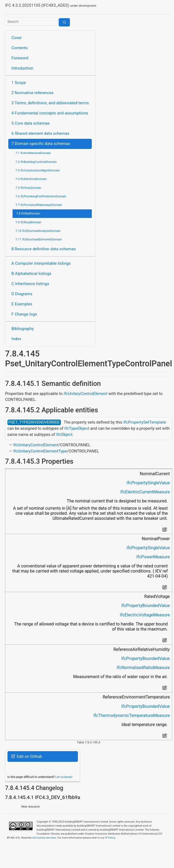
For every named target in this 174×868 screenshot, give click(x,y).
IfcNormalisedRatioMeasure (143, 668)
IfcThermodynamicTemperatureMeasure (132, 715)
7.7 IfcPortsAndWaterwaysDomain (39, 205)
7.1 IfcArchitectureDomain (33, 153)
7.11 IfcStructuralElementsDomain (39, 239)
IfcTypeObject (77, 428)
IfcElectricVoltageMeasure (145, 615)
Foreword (20, 58)
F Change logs (24, 314)
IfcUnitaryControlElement (85, 394)
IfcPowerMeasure (153, 557)
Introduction (22, 68)
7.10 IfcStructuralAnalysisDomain (38, 231)
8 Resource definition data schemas (44, 249)
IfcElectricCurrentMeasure (145, 492)
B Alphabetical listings (31, 274)
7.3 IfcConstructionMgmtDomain (38, 170)
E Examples (22, 304)
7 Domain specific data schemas (41, 144)
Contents (20, 48)
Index (16, 339)
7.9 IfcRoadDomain (28, 222)
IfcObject (64, 435)
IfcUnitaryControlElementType (40, 451)
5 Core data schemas (31, 123)
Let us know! (64, 777)
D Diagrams (22, 294)
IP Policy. (110, 838)
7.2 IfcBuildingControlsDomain (36, 162)
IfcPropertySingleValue (148, 483)
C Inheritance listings (30, 284)
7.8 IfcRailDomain (28, 213)
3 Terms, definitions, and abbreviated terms (50, 103)
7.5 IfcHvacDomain (28, 188)
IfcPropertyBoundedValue (145, 606)
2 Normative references (33, 93)
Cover (17, 38)
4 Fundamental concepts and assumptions (50, 113)
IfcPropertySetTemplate (145, 422)
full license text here (44, 838)
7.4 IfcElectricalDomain (31, 179)
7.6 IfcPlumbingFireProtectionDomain (41, 196)
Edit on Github (27, 756)
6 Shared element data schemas (40, 133)
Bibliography (23, 329)
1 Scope (19, 83)
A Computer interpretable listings (41, 263)
